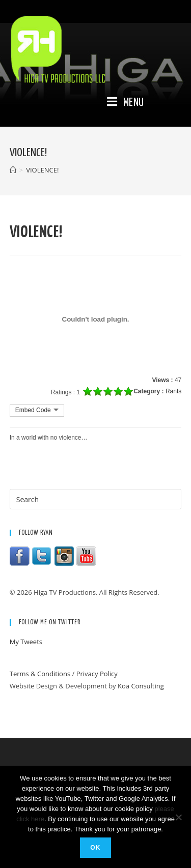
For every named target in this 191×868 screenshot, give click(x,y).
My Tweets (26, 642)
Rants (173, 391)
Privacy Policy (97, 674)
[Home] (13, 170)
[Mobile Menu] (126, 103)
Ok (95, 848)
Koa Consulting (141, 686)
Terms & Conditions (40, 674)
